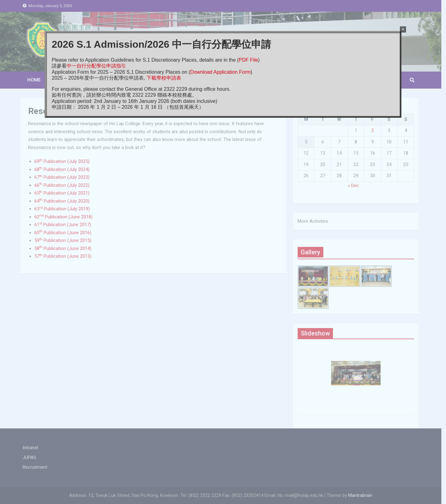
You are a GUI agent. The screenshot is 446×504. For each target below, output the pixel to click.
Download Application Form (220, 72)
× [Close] (403, 29)
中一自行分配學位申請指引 (96, 66)
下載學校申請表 (164, 78)
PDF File (248, 60)
